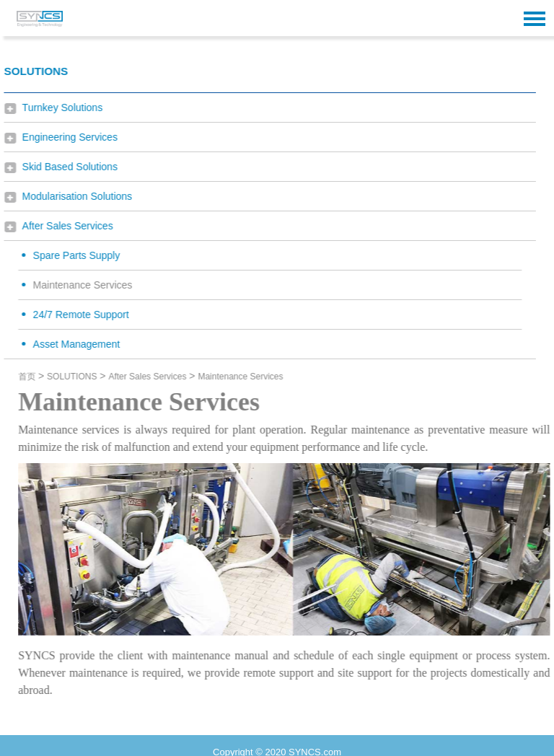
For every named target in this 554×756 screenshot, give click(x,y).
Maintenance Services (74, 285)
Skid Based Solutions (61, 167)
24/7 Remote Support (72, 315)
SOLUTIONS (80, 377)
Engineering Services (61, 137)
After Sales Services (59, 226)
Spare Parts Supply (68, 255)
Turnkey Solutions (54, 107)
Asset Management (68, 344)
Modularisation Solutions (69, 196)
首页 (35, 377)
